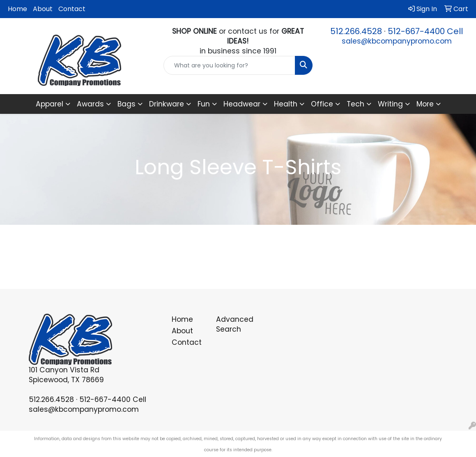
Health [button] (286, 104)
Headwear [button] (242, 104)
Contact (72, 9)
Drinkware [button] (167, 104)
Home (17, 9)
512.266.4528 (356, 31)
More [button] (425, 104)
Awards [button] (90, 104)
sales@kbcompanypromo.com (397, 41)
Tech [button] (355, 104)
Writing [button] (390, 104)
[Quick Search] (229, 65)
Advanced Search (233, 324)
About (43, 9)
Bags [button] (126, 104)
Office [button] (322, 104)
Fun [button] (204, 104)
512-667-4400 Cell (425, 31)
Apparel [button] (49, 104)
